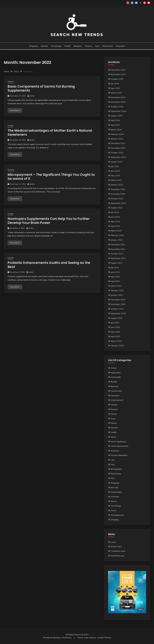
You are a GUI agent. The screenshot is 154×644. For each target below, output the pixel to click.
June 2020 (115, 327)
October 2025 (117, 79)
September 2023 (118, 157)
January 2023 (117, 185)
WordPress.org (117, 556)
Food (113, 419)
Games (114, 423)
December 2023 (118, 143)
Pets (113, 464)
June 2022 (115, 217)
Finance (88, 46)
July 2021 (115, 267)
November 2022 (118, 194)
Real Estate (108, 46)
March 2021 (116, 286)
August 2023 (117, 162)
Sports (114, 501)
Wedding (115, 520)
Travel (113, 510)
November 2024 (118, 102)
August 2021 (117, 263)
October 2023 (117, 153)
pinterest (145, 3)
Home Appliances (118, 441)
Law (97, 46)
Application (116, 373)
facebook (136, 3)
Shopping (33, 46)
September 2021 (118, 258)
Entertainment (117, 400)
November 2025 (118, 74)
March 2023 (116, 180)
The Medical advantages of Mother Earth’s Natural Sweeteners (50, 133)
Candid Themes (104, 638)
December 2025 (118, 70)
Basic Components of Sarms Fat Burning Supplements (41, 89)
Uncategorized (117, 515)
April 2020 (115, 336)
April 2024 (115, 125)
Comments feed (118, 551)
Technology (56, 46)
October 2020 (117, 309)
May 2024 (115, 120)
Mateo (32, 96)
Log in (113, 542)
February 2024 (117, 134)
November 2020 (118, 304)
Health (67, 46)
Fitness (11, 82)
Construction (116, 391)
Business (78, 46)
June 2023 (115, 171)
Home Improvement (119, 446)
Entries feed (116, 546)
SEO (113, 478)
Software (115, 497)
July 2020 (115, 323)
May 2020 (115, 332)
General (44, 46)
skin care (115, 487)
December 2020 (118, 300)
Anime (113, 368)
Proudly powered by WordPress (57, 638)
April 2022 (115, 226)
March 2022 (116, 231)
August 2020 (117, 318)
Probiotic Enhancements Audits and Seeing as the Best (49, 265)
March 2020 (116, 341)
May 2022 (115, 221)
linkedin (132, 3)
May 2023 (115, 176)
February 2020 (117, 346)
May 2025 (115, 88)
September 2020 (118, 313)
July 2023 (115, 166)
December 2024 (118, 97)
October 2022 (117, 199)
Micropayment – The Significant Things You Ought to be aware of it (51, 177)
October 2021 (117, 254)
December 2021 (118, 244)
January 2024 (117, 139)
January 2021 (117, 295)
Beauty (114, 382)
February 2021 (117, 290)
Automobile (116, 377)
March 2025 (116, 93)
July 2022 (115, 212)
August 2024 (117, 116)
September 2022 (118, 203)
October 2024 (117, 107)
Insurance (115, 451)
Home (113, 437)
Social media (116, 492)
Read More (15, 110)
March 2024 (116, 130)
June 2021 (115, 272)
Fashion (114, 405)
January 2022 (117, 240)
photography (116, 469)
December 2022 (118, 189)
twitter (140, 3)
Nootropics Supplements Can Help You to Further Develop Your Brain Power (49, 221)
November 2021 (118, 249)
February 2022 (117, 235)
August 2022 (117, 208)
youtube (149, 3)
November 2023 (118, 148)
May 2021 (115, 277)
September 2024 (118, 111)
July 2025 (115, 84)
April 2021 (115, 281)
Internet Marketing (119, 455)
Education (120, 46)
